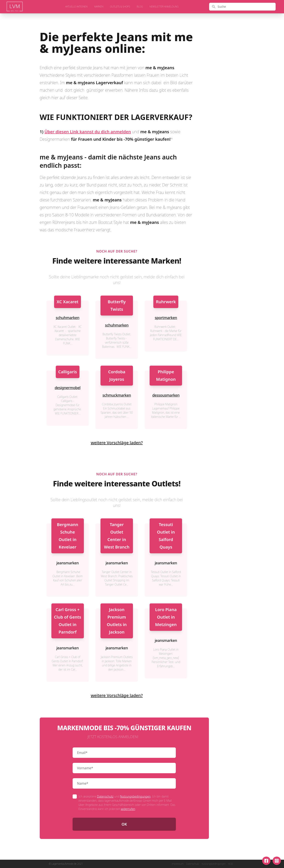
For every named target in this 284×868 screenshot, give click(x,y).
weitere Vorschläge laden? (117, 443)
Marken (99, 7)
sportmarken (166, 318)
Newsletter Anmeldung (164, 7)
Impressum (178, 864)
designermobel (68, 388)
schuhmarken (68, 318)
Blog (140, 7)
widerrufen (128, 809)
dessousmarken (166, 395)
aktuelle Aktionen (76, 7)
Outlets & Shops (120, 7)
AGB (231, 864)
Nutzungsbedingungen (135, 796)
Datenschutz (105, 796)
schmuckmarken (117, 395)
